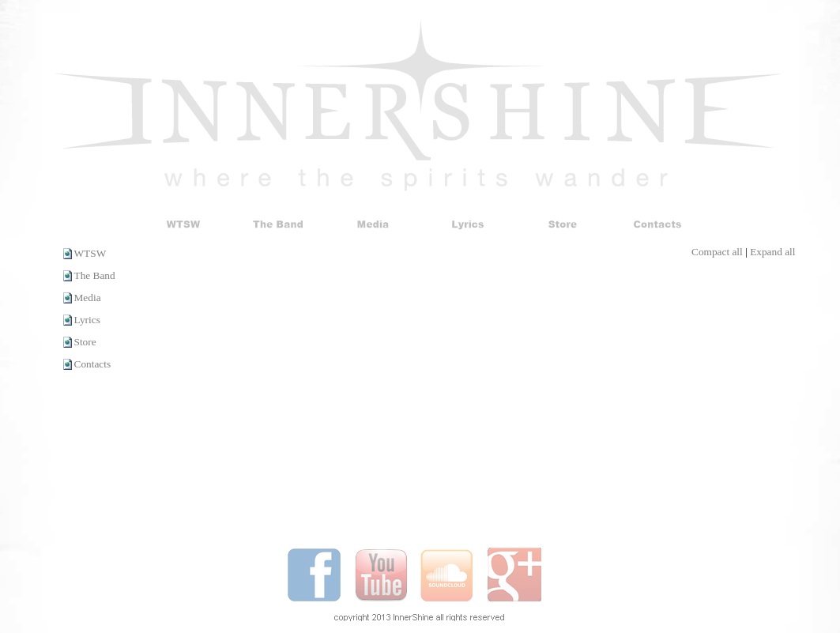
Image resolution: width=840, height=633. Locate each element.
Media (88, 298)
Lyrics (87, 320)
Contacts (93, 364)
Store (85, 342)
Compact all (717, 252)
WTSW (90, 253)
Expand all (772, 252)
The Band (95, 275)
